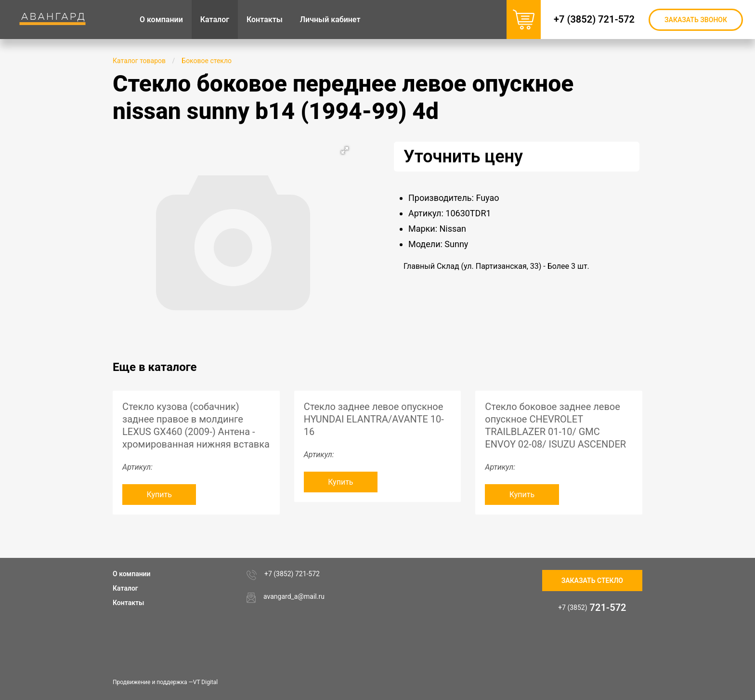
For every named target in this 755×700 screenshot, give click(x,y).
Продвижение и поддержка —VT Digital (165, 682)
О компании (132, 574)
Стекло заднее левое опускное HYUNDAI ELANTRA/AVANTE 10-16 (374, 419)
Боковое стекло (207, 61)
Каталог (125, 588)
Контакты (128, 603)
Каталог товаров (139, 61)
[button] (345, 150)
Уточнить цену (463, 157)
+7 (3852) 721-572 (594, 19)
